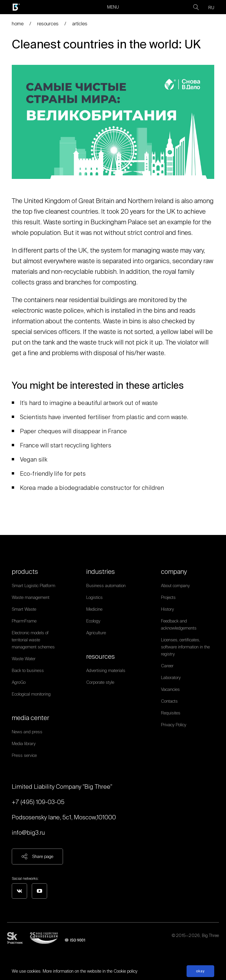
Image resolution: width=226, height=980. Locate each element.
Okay (200, 971)
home (18, 24)
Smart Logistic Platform (34, 585)
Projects (168, 597)
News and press (27, 732)
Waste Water (24, 659)
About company (175, 585)
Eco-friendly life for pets (53, 473)
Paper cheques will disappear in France (73, 431)
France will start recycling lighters (66, 445)
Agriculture (96, 633)
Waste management (31, 597)
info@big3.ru (28, 832)
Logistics (94, 597)
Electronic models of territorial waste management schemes (33, 640)
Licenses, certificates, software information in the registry (185, 647)
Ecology (93, 621)
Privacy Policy (174, 725)
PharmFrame (24, 621)
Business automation (106, 585)
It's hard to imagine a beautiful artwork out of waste (89, 403)
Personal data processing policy (190, 943)
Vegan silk (34, 459)
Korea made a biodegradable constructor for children (92, 488)
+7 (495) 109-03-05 (38, 802)
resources (48, 24)
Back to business (28, 670)
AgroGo (19, 682)
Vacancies (170, 689)
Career (167, 666)
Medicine (94, 609)
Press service (24, 755)
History (167, 609)
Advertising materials (106, 670)
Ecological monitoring (31, 694)
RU (211, 8)
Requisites (171, 713)
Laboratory (171, 677)
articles (80, 24)
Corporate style (100, 682)
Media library (24, 743)
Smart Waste (24, 609)
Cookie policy (126, 971)
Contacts (169, 701)
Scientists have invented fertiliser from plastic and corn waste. (104, 417)
